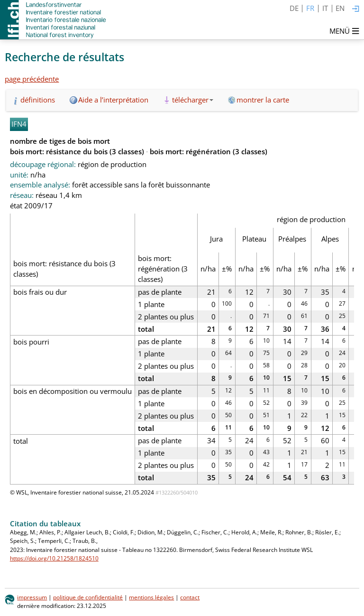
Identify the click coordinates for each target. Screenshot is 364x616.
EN (340, 8)
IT (325, 8)
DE (294, 8)
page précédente (32, 79)
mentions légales (151, 597)
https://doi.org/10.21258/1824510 (54, 558)
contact (190, 597)
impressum (32, 597)
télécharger (193, 100)
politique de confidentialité (88, 597)
